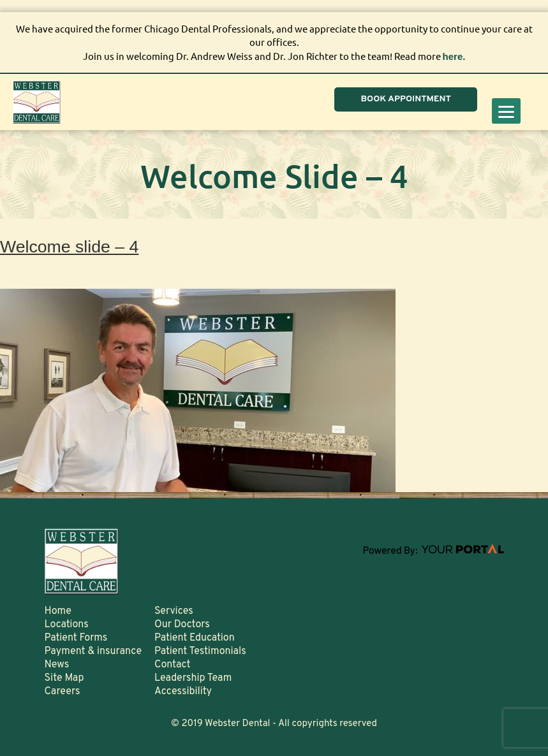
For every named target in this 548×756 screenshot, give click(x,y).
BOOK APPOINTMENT (406, 99)
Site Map (64, 678)
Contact (172, 665)
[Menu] (506, 111)
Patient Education (195, 638)
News (57, 665)
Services (174, 611)
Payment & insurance (93, 651)
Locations (67, 625)
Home (58, 611)
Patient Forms (76, 638)
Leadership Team (193, 678)
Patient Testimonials (200, 651)
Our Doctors (182, 625)
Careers (63, 692)
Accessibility (183, 692)
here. (454, 56)
